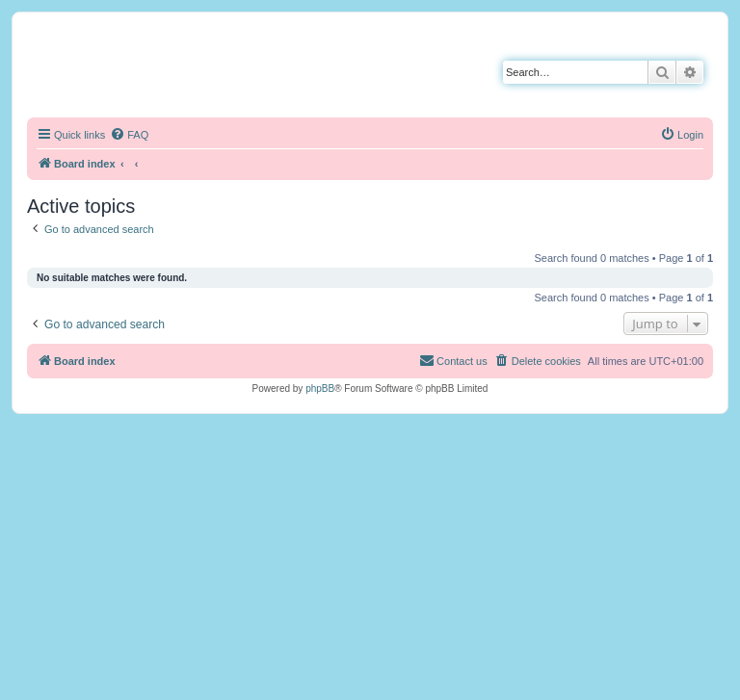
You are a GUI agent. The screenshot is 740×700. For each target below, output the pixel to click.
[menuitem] (129, 135)
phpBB (320, 389)
